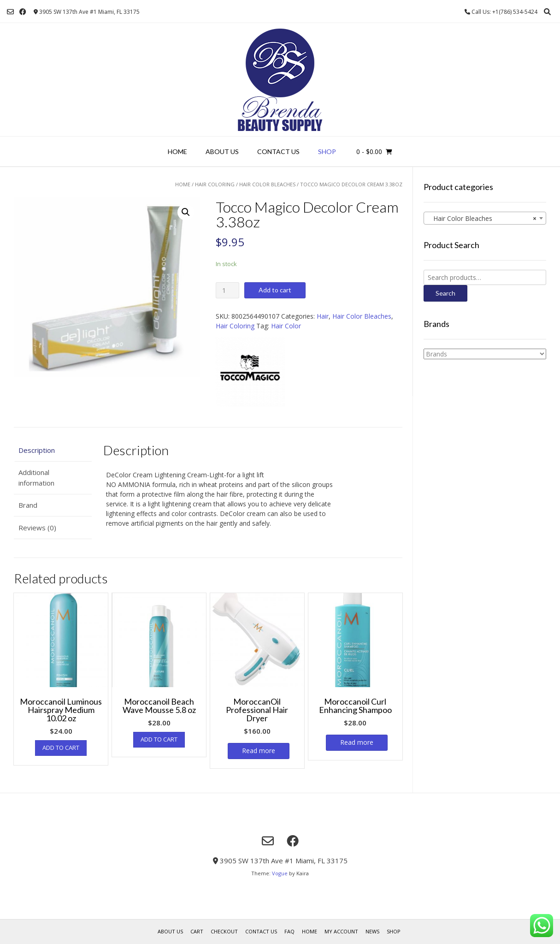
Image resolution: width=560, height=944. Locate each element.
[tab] (53, 450)
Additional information (36, 478)
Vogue (280, 873)
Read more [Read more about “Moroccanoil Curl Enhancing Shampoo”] (357, 742)
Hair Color (286, 326)
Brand (28, 505)
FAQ (289, 931)
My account (341, 931)
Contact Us (278, 151)
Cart (197, 931)
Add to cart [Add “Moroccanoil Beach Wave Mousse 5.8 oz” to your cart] (159, 739)
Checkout (224, 931)
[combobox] (485, 218)
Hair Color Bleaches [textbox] (482, 219)
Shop (327, 151)
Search (445, 293)
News (372, 931)
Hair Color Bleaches (267, 184)
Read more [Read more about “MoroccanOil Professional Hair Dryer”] (259, 751)
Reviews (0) (37, 528)
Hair (323, 316)
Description (37, 450)
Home (177, 151)
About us (222, 151)
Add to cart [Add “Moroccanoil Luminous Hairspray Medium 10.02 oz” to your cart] (61, 748)
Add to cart (275, 290)
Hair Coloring (215, 184)
